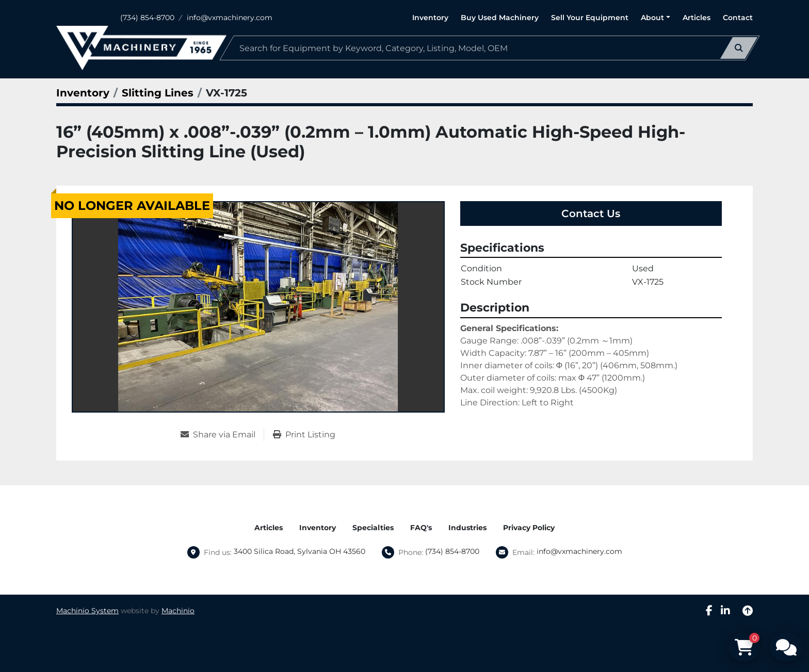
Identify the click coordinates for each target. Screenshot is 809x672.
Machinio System (87, 611)
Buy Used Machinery (500, 18)
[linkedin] (725, 611)
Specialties (373, 528)
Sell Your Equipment (590, 18)
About (652, 18)
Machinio (178, 611)
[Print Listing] (304, 435)
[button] (656, 18)
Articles (697, 18)
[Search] (490, 48)
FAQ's (421, 528)
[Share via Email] (222, 435)
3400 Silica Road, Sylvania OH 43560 (300, 551)
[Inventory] (83, 93)
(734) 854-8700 (147, 18)
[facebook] (709, 611)
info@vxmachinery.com (230, 18)
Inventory (430, 18)
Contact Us (591, 214)
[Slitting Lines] (158, 93)
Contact (738, 18)
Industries (467, 528)
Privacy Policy (529, 528)
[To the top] (748, 611)
